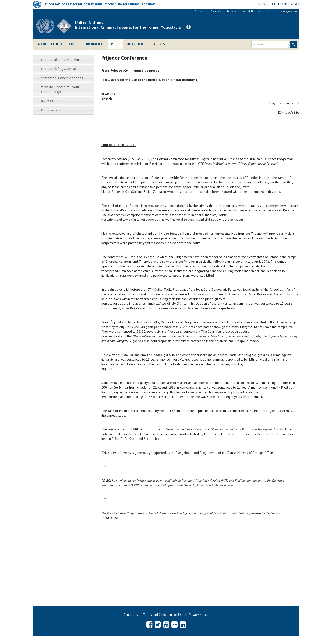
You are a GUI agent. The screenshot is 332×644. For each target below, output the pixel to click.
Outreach (135, 44)
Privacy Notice (199, 615)
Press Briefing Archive (59, 69)
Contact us (131, 615)
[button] (188, 27)
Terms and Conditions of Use (163, 615)
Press (116, 44)
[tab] (64, 60)
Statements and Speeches (62, 78)
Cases (74, 44)
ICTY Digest (51, 101)
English (200, 11)
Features (157, 44)
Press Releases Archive (60, 60)
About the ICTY (50, 44)
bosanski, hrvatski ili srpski (244, 11)
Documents (95, 44)
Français (216, 11)
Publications (51, 110)
